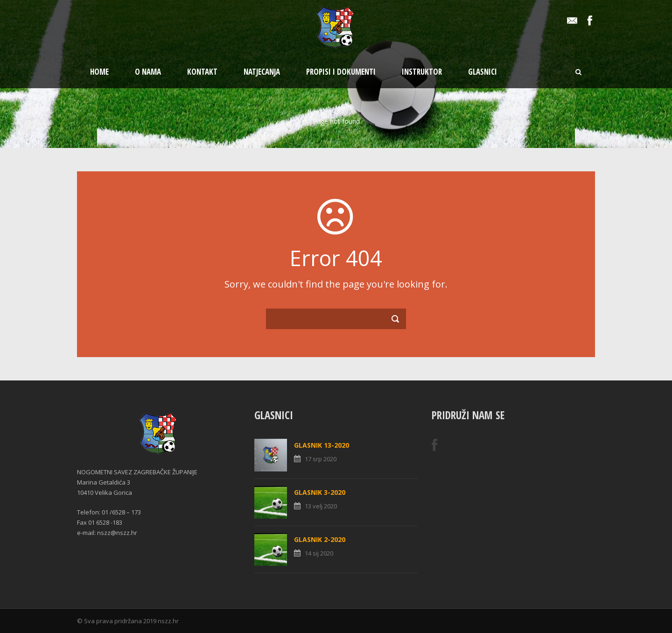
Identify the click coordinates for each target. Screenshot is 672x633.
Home (99, 72)
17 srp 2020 (321, 459)
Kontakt (202, 72)
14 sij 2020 (319, 553)
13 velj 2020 (321, 506)
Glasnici (483, 72)
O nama (148, 72)
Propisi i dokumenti (341, 72)
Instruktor (422, 72)
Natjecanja (262, 72)
